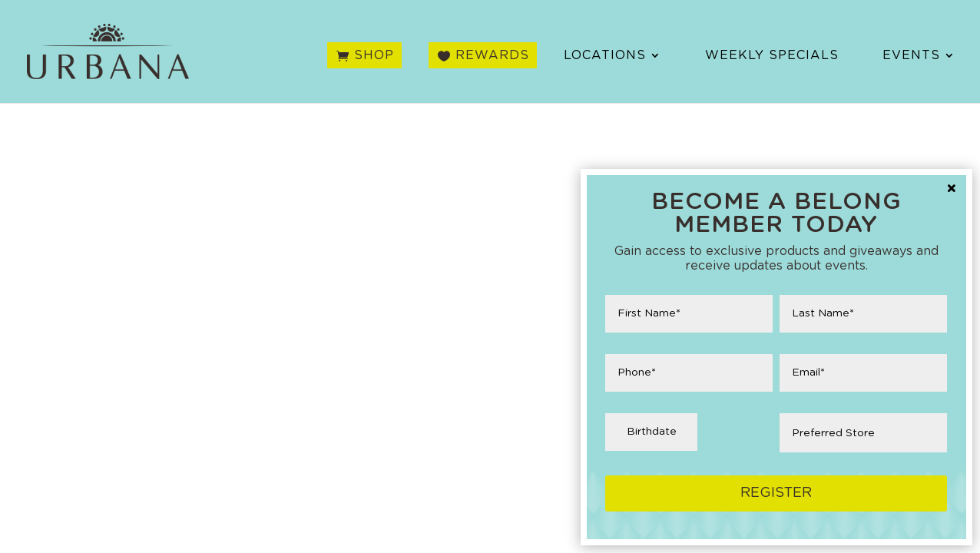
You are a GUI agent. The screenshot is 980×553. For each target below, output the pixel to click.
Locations (605, 56)
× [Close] (951, 190)
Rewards (492, 55)
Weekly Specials (772, 56)
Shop (374, 55)
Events (911, 56)
